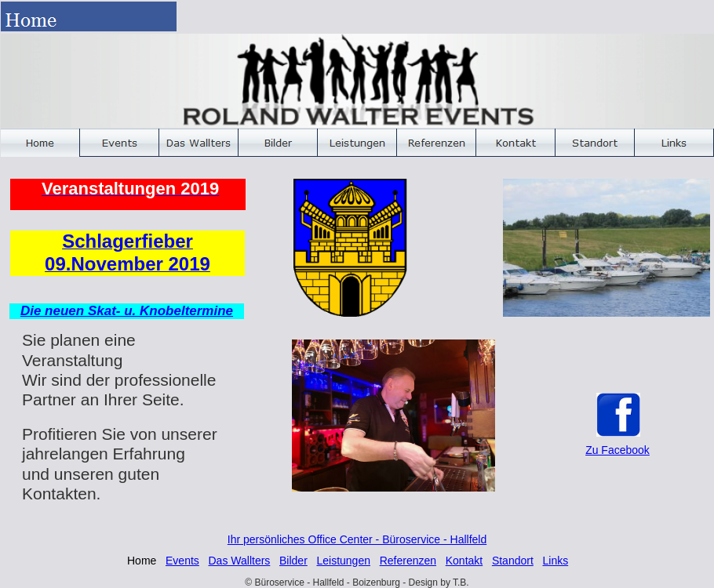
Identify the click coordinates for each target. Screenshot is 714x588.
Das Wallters (240, 561)
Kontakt (464, 561)
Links (555, 561)
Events (182, 561)
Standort (513, 561)
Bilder (293, 561)
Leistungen (343, 561)
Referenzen (408, 561)
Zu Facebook (617, 450)
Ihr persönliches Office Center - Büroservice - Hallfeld (357, 539)
